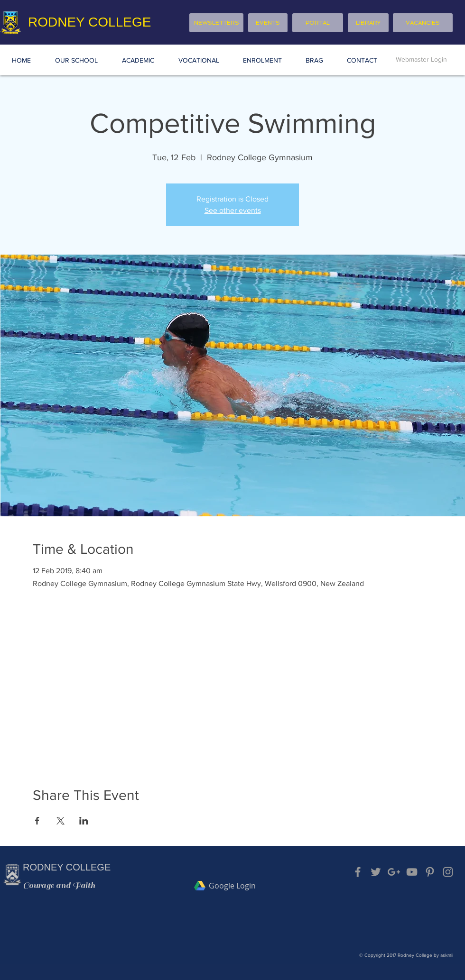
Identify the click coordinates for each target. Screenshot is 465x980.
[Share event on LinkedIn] (84, 821)
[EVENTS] (268, 23)
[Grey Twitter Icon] (376, 872)
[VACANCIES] (423, 23)
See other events (233, 210)
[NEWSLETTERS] (216, 23)
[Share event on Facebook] (37, 821)
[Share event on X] (60, 821)
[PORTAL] (318, 23)
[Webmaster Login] (421, 60)
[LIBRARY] (368, 23)
